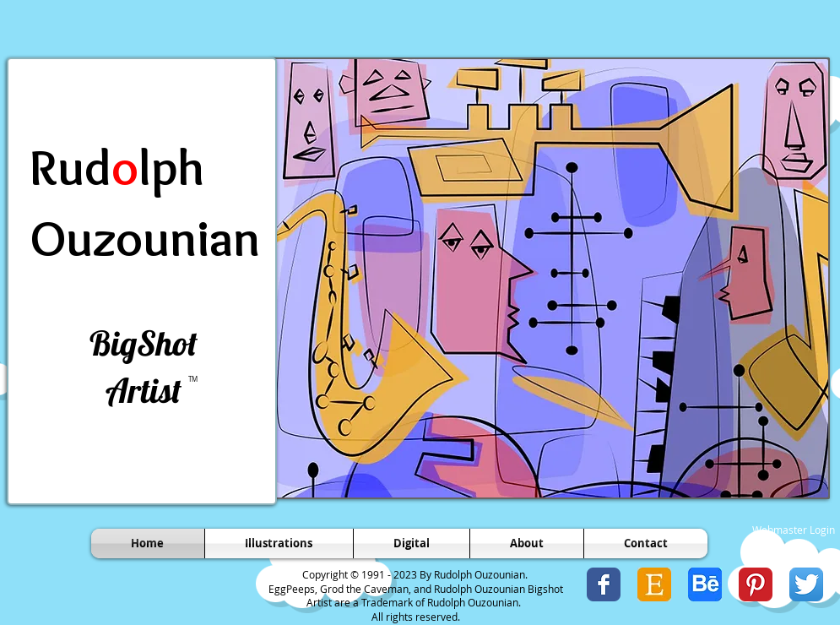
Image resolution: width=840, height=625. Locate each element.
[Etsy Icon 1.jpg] (654, 584)
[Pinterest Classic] (756, 584)
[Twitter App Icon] (806, 584)
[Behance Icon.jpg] (705, 584)
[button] (551, 278)
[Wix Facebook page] (604, 584)
